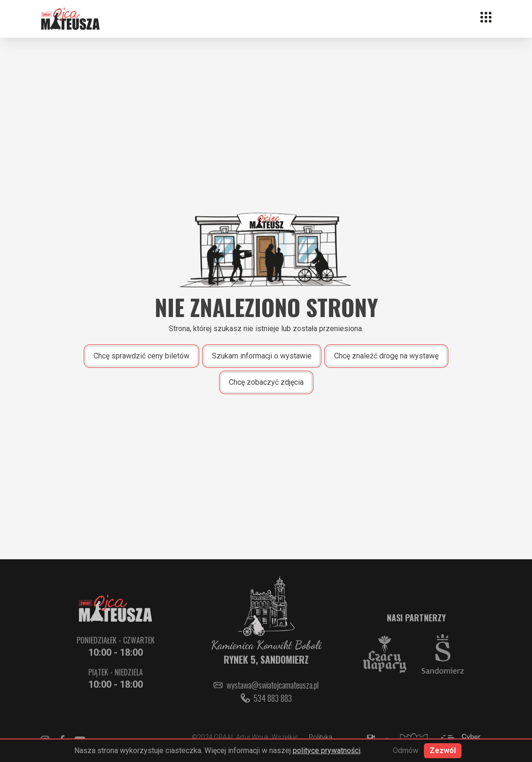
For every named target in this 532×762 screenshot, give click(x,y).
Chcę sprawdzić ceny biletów (141, 356)
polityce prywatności (327, 750)
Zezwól (443, 750)
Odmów (406, 750)
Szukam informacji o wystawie (262, 356)
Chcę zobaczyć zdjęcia (266, 382)
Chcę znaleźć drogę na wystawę (386, 356)
